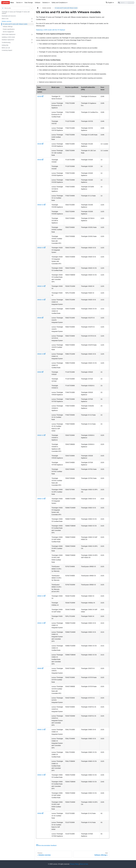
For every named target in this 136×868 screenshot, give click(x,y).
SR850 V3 (41, 775)
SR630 (40, 160)
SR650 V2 (41, 435)
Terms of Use (84, 864)
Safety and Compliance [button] (59, 3)
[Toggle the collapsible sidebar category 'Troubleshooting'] (32, 43)
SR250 (40, 144)
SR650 (40, 372)
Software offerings (8, 27)
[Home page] (38, 8)
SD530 (40, 96)
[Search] (126, 3)
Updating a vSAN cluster (8, 37)
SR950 (40, 813)
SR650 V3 (41, 499)
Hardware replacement (8, 40)
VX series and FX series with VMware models (15, 24)
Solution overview (7, 21)
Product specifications (9, 29)
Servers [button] (19, 3)
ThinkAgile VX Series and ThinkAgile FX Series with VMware (16, 13)
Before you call (6, 48)
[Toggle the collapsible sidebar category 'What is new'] (32, 19)
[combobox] (4, 8)
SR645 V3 (41, 354)
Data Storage (29, 3)
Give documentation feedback (46, 845)
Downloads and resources (9, 16)
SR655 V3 (41, 623)
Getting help (5, 45)
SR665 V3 (41, 730)
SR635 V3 (41, 300)
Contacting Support (7, 50)
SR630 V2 (41, 205)
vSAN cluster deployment (9, 34)
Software (38, 3)
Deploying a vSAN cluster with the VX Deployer (51, 30)
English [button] (109, 3)
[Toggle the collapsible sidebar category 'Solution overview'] (32, 21)
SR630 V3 (41, 248)
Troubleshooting (6, 42)
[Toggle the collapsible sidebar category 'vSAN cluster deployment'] (32, 34)
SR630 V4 (41, 286)
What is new (5, 19)
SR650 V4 (41, 596)
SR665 (40, 668)
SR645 (40, 318)
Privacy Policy (74, 864)
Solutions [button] (45, 3)
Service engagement (8, 32)
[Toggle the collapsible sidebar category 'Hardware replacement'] (32, 40)
